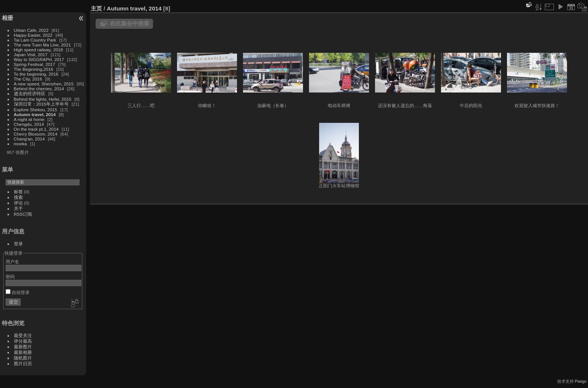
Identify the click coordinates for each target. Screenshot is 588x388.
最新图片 (23, 347)
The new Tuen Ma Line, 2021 (42, 45)
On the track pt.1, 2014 (36, 129)
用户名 (12, 262)
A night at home (29, 119)
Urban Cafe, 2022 (31, 30)
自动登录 (18, 292)
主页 (96, 8)
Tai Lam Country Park (35, 40)
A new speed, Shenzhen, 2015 (44, 84)
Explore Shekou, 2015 (36, 110)
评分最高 (23, 341)
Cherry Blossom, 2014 (36, 134)
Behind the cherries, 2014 (39, 89)
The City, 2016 (28, 79)
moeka (20, 144)
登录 (18, 244)
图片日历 (23, 363)
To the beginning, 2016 (36, 74)
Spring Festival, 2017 (35, 64)
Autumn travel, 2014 (35, 114)
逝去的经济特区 (30, 93)
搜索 (18, 197)
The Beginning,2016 (34, 69)
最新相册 (23, 352)
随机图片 (23, 358)
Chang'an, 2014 (29, 139)
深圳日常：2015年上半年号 (41, 104)
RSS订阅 (23, 214)
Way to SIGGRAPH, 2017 (39, 59)
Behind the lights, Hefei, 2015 (43, 99)
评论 (18, 203)
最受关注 (23, 335)
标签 (18, 192)
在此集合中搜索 (130, 23)
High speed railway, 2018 (38, 50)
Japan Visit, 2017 (31, 54)
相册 (7, 18)
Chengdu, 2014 (29, 124)
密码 (10, 277)
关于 (18, 208)
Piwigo (581, 381)
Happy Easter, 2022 (33, 35)
